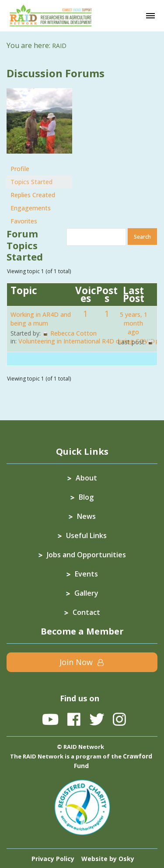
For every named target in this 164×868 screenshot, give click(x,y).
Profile (20, 169)
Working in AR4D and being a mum (41, 319)
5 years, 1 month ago (134, 323)
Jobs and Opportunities (86, 555)
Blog (86, 497)
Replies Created (33, 195)
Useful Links (86, 535)
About (86, 478)
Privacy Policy (53, 859)
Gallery (86, 593)
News (86, 516)
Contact (86, 612)
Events (86, 574)
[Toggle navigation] (150, 16)
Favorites (24, 221)
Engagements (31, 208)
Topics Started (31, 182)
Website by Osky (108, 859)
